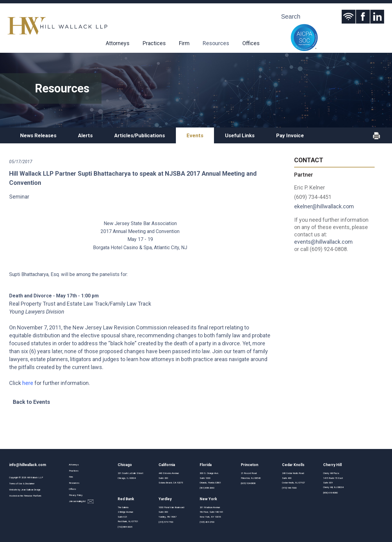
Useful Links (240, 135)
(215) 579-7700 (166, 522)
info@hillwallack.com (28, 465)
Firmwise (28, 496)
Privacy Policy (76, 495)
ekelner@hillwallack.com (324, 206)
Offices (251, 43)
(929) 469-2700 (207, 522)
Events (195, 135)
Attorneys (118, 43)
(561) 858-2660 (207, 488)
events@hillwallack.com (323, 242)
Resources (216, 43)
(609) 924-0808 (248, 483)
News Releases (38, 135)
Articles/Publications (140, 135)
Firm (184, 43)
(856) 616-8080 (330, 493)
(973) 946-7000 (289, 488)
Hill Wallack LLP (35, 477)
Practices (154, 43)
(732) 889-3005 (125, 527)
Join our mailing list (81, 502)
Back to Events (31, 402)
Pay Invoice (290, 135)
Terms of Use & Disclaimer (22, 484)
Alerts (85, 135)
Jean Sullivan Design (31, 490)
